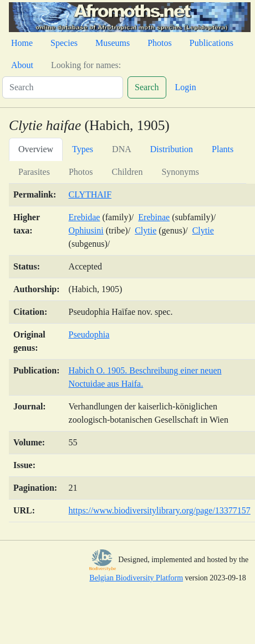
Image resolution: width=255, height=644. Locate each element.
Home (22, 43)
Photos (160, 43)
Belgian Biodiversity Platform (136, 578)
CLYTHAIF (90, 194)
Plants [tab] (223, 149)
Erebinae (154, 217)
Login (186, 87)
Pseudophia (89, 334)
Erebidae (85, 217)
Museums (113, 43)
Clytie (146, 230)
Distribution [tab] (172, 149)
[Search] (63, 87)
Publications (211, 43)
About (22, 65)
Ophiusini (86, 230)
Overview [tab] (36, 149)
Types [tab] (83, 149)
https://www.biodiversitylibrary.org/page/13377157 (160, 510)
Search (147, 87)
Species (64, 43)
